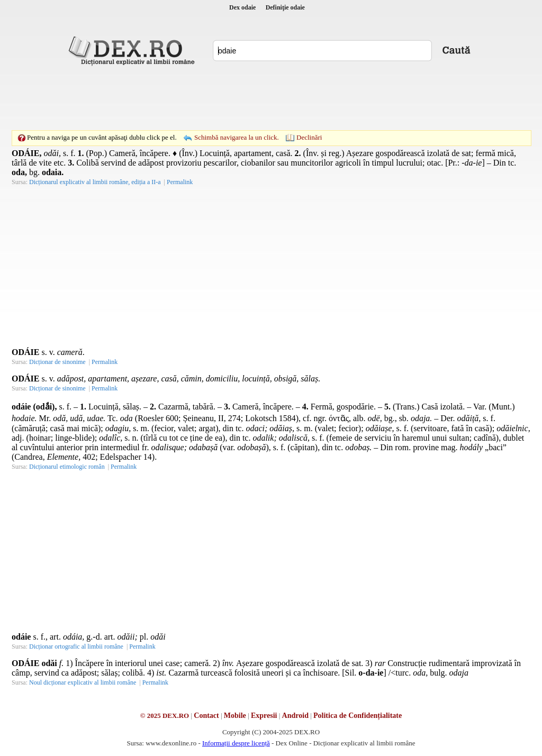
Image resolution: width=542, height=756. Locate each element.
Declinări (309, 137)
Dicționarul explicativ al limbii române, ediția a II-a (95, 182)
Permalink (180, 182)
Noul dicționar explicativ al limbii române (83, 682)
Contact (206, 716)
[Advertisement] (271, 98)
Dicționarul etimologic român (67, 467)
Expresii (264, 716)
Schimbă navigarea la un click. (237, 137)
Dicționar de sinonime (57, 362)
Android (295, 716)
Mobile (235, 716)
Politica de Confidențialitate (358, 716)
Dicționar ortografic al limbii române (76, 646)
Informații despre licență (236, 743)
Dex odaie (242, 7)
